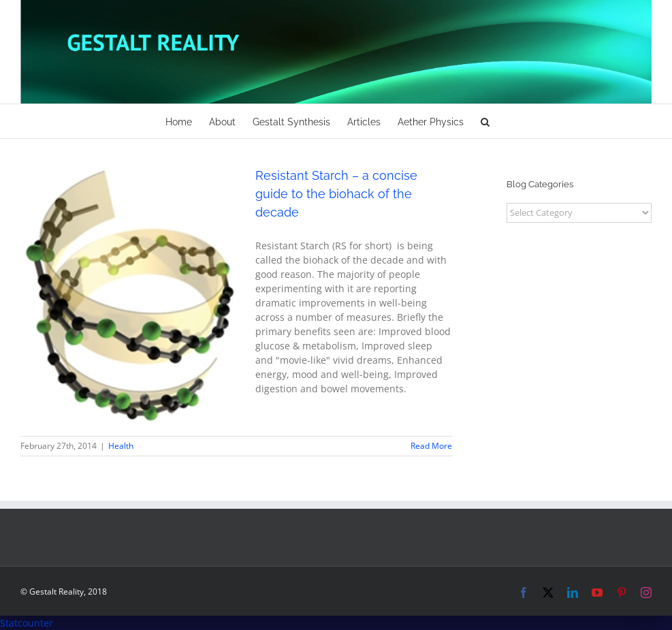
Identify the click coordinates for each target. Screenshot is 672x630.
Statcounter (27, 623)
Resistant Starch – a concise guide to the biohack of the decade (336, 194)
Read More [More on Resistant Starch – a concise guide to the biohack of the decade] (431, 446)
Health (121, 446)
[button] (485, 121)
